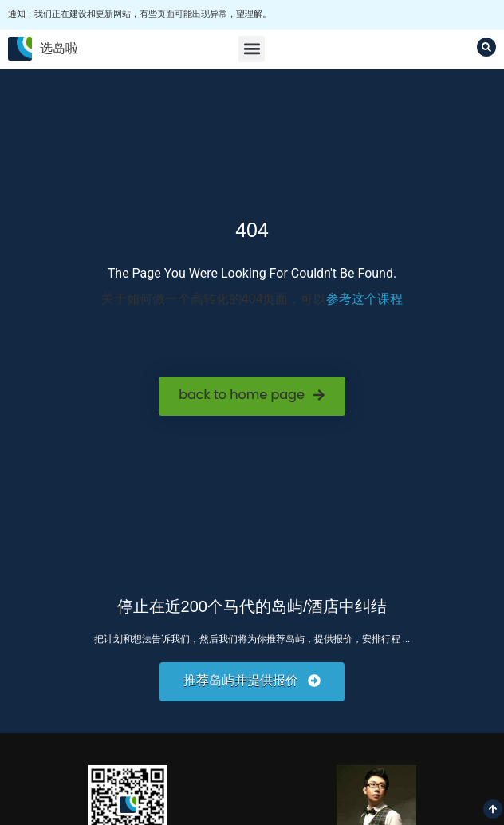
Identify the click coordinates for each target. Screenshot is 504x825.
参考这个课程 (364, 299)
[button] (252, 49)
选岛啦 (59, 48)
